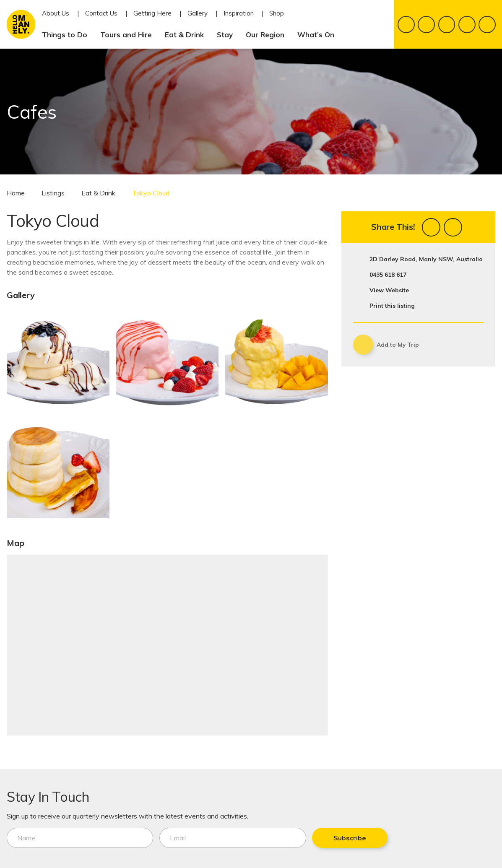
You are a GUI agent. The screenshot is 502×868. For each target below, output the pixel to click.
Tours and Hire (129, 35)
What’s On (319, 35)
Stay (228, 35)
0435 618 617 (388, 275)
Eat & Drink (188, 35)
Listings (53, 193)
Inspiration (239, 13)
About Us (56, 13)
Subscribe (299, 838)
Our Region (268, 35)
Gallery (198, 13)
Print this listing (392, 306)
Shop (277, 13)
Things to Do (68, 35)
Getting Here (152, 13)
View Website (389, 290)
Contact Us (101, 13)
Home (16, 193)
